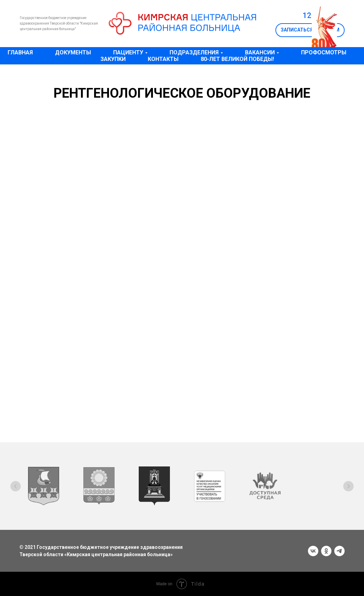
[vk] (313, 551)
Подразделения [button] (194, 52)
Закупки (113, 59)
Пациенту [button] (128, 52)
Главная (20, 52)
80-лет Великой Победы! (237, 59)
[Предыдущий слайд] (16, 486)
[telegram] (339, 551)
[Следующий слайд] (348, 486)
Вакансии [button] (260, 52)
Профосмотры (324, 52)
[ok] (326, 551)
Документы (73, 52)
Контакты (163, 59)
